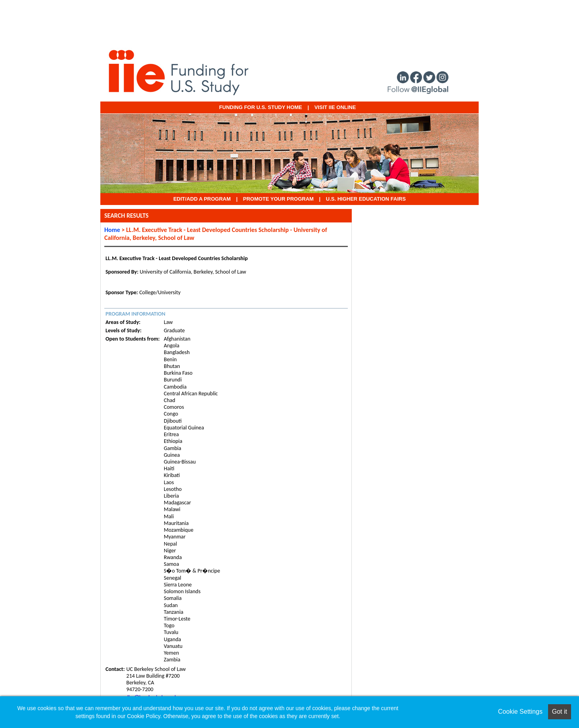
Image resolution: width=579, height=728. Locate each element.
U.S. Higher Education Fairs (366, 199)
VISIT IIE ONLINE (335, 107)
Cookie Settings (520, 712)
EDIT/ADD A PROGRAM (202, 199)
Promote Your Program (278, 199)
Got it (560, 712)
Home (112, 230)
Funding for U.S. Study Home (261, 107)
